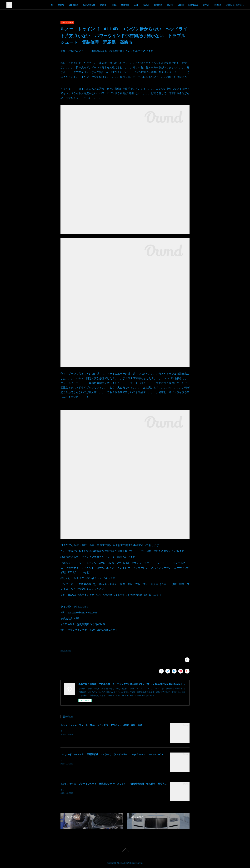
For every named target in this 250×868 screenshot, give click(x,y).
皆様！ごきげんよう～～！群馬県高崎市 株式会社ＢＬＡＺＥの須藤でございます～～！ (99, 731)
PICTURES (218, 5)
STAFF (136, 5)
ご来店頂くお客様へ (235, 5)
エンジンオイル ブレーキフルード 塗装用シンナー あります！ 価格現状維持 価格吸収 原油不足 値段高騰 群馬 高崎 (126, 784)
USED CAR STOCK (89, 5)
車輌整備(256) (66, 651)
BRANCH (206, 5)
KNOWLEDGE (193, 5)
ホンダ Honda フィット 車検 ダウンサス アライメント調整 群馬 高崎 (101, 725)
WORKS (61, 5)
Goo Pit (181, 5)
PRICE (114, 5)
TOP (52, 5)
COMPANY (125, 5)
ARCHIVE (170, 5)
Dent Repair (73, 5)
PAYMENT (104, 5)
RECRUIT (146, 5)
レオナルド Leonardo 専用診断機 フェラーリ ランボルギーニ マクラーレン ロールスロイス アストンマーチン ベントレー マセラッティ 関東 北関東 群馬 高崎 (151, 754)
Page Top (125, 850)
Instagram (158, 5)
